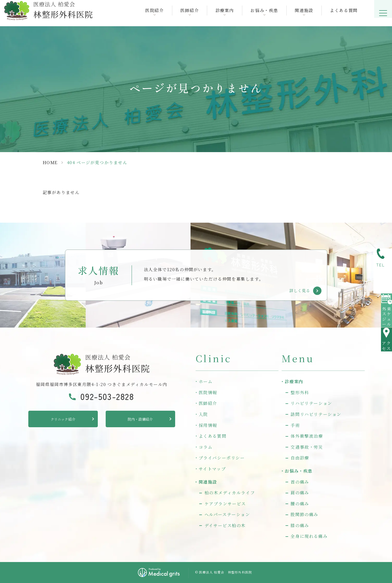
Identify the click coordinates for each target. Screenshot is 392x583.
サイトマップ (212, 469)
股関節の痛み (304, 514)
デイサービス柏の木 (225, 525)
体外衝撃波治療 (307, 436)
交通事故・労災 (307, 447)
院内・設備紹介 (140, 420)
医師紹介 (208, 403)
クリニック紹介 (63, 420)
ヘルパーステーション (227, 514)
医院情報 (208, 392)
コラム (206, 447)
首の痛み (300, 482)
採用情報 (208, 425)
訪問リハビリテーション (316, 414)
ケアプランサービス (225, 504)
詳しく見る (300, 290)
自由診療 (300, 458)
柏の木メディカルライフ (230, 493)
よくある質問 (341, 13)
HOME (50, 162)
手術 (295, 425)
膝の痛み (300, 525)
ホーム (206, 381)
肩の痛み (300, 493)
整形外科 (300, 392)
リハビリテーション (311, 403)
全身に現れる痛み (309, 536)
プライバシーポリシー (222, 458)
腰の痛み (300, 504)
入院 (203, 414)
